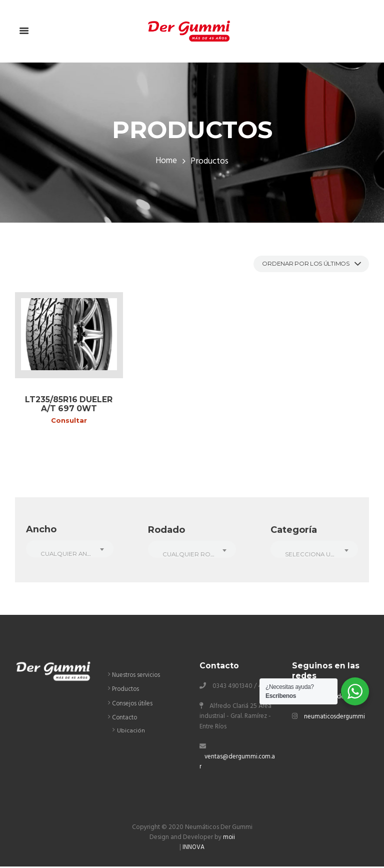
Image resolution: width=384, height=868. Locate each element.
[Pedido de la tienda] (305, 264)
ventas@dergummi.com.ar (236, 763)
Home (166, 162)
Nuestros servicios (137, 677)
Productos (126, 691)
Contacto (125, 719)
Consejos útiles (133, 705)
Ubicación (131, 732)
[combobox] (70, 550)
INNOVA (194, 849)
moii (229, 839)
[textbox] (70, 555)
